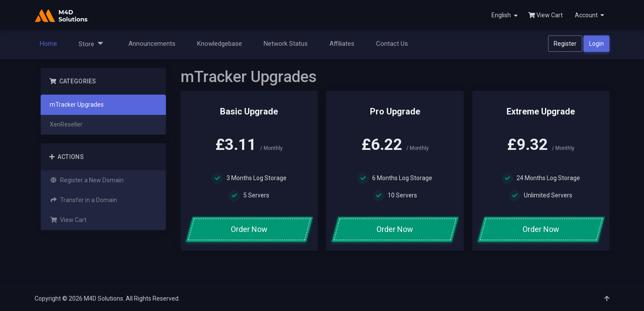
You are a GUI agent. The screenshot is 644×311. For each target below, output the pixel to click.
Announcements (152, 44)
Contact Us (392, 44)
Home (48, 44)
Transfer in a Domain (83, 200)
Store (91, 43)
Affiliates (342, 44)
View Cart (545, 15)
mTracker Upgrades (77, 105)
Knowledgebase (220, 44)
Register (565, 44)
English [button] (505, 15)
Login (596, 44)
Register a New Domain (87, 180)
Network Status (286, 44)
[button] (589, 15)
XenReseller (66, 124)
